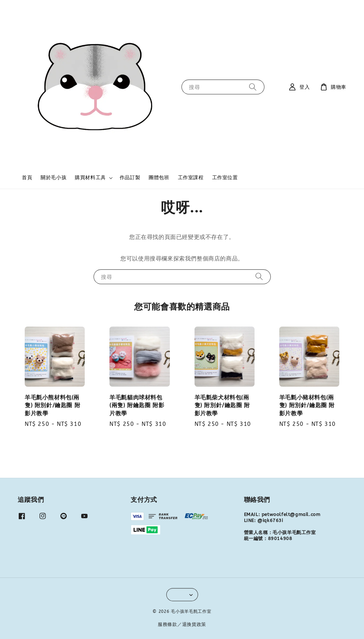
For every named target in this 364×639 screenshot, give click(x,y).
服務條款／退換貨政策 (182, 624)
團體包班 (159, 178)
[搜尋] (253, 87)
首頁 (27, 178)
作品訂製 (130, 178)
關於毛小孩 (53, 178)
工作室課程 (191, 178)
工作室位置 (225, 178)
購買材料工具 (90, 178)
